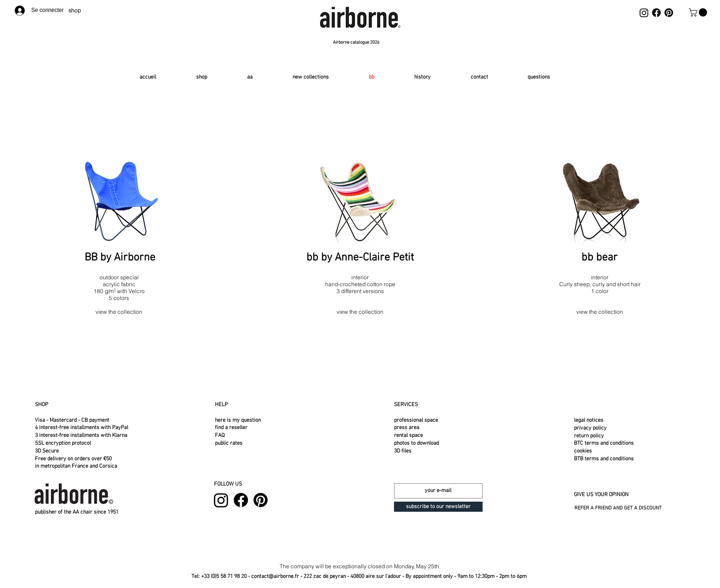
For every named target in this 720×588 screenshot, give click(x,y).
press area (407, 428)
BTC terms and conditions (604, 443)
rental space (408, 435)
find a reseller (231, 428)
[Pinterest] (669, 13)
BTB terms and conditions (604, 459)
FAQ (220, 435)
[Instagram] (644, 13)
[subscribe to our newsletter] (438, 507)
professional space (416, 420)
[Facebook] (656, 13)
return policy (589, 436)
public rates (229, 443)
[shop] (77, 10)
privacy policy (590, 428)
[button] (699, 12)
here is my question (238, 420)
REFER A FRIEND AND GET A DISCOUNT (618, 508)
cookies (583, 451)
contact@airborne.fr (275, 577)
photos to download (416, 443)
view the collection (600, 312)
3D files (403, 451)
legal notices (589, 420)
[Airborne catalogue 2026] (357, 42)
